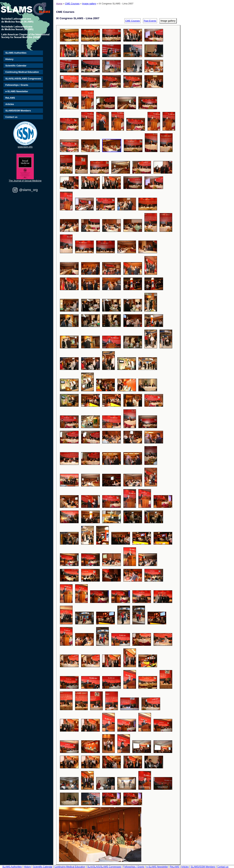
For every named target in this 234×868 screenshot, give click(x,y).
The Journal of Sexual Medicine (25, 181)
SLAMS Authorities (16, 53)
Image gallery (89, 4)
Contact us (11, 117)
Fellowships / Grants (17, 85)
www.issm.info (25, 147)
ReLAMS (10, 98)
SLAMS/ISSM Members (18, 111)
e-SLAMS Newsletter (17, 91)
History (9, 59)
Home (59, 4)
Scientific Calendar (16, 66)
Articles (10, 104)
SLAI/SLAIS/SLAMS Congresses (23, 79)
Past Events (150, 21)
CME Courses (72, 4)
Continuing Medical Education (22, 72)
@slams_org (28, 190)
